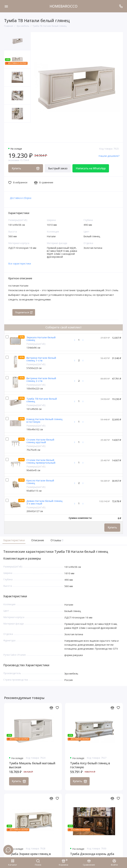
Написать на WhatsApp (91, 168)
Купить (112, 527)
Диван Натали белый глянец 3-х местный (44, 502)
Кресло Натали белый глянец (40, 482)
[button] (11, 132)
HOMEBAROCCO (64, 6)
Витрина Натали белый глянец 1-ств (41, 359)
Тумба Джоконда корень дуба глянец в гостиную (92, 856)
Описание (38, 540)
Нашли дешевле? (109, 156)
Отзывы (57, 540)
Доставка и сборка (21, 198)
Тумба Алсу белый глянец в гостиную (90, 765)
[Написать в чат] (8, 850)
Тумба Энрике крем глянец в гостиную (30, 856)
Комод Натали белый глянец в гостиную (44, 420)
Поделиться (24, 312)
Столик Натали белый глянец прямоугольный (41, 461)
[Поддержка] (121, 6)
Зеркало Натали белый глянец (41, 339)
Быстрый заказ (58, 168)
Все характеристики (20, 264)
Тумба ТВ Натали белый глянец (42, 400)
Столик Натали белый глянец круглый (40, 441)
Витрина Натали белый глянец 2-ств (41, 380)
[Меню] (6, 6)
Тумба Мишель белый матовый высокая (32, 765)
